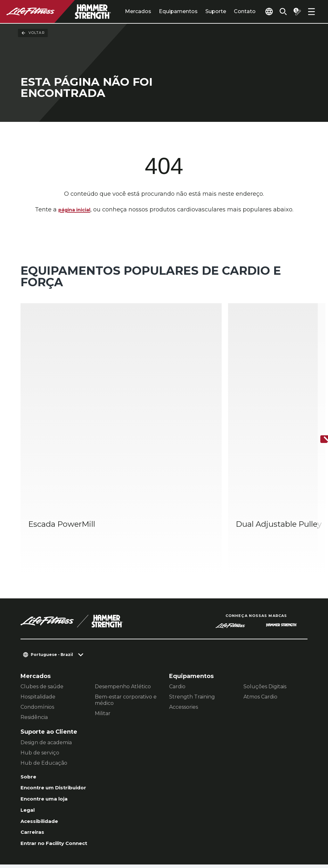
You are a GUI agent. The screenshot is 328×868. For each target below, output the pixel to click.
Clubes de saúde (42, 620)
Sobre (29, 711)
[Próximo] (318, 406)
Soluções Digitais (265, 620)
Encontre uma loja (48, 736)
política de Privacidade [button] (53, 837)
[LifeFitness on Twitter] (269, 833)
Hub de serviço (40, 686)
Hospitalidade (38, 631)
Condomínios (37, 641)
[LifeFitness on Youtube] (292, 833)
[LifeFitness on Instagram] (246, 833)
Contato (230, 11)
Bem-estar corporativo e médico (126, 634)
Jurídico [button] (103, 837)
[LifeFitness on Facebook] (223, 833)
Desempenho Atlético (123, 620)
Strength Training (192, 631)
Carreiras (34, 773)
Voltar (33, 33)
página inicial (74, 210)
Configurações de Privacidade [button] (92, 827)
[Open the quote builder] (295, 12)
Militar (103, 647)
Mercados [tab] (123, 11)
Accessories (184, 641)
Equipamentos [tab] (164, 11)
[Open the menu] (311, 12)
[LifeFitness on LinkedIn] (200, 833)
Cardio (177, 620)
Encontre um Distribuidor (60, 723)
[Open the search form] (278, 12)
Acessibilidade (43, 760)
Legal (29, 748)
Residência (34, 651)
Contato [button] (32, 827)
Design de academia (46, 676)
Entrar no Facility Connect (60, 785)
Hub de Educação (44, 696)
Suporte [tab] (201, 11)
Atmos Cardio (260, 631)
